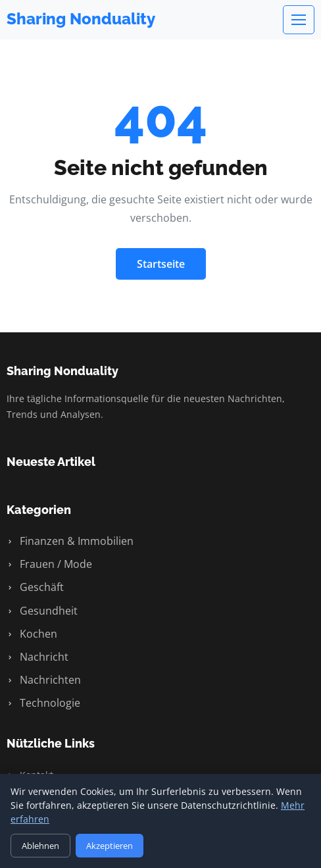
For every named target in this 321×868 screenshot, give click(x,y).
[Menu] (299, 20)
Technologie (43, 703)
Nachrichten (44, 680)
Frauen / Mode (49, 564)
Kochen (32, 634)
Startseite (161, 264)
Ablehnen (40, 846)
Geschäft (35, 587)
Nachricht (37, 657)
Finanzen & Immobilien (70, 541)
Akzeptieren (110, 846)
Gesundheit (42, 611)
